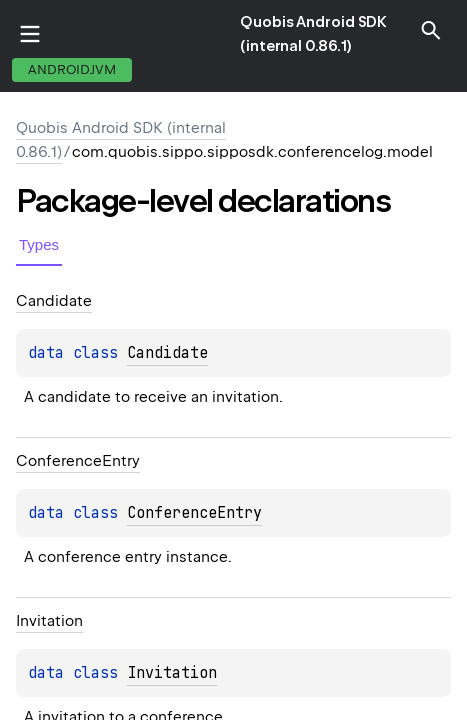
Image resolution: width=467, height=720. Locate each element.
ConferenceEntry (194, 513)
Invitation (172, 673)
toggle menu (30, 34)
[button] (431, 30)
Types (39, 244)
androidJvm (72, 69)
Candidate (167, 353)
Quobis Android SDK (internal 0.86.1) (313, 34)
